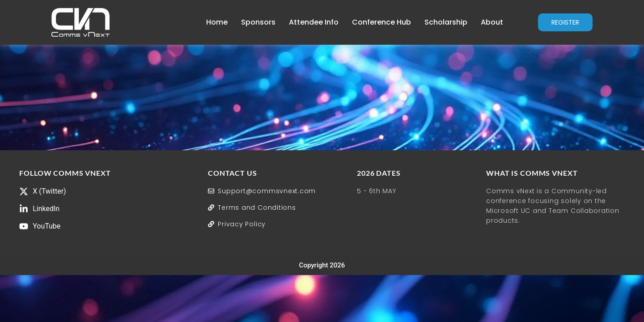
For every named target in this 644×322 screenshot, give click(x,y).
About (483, 22)
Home (208, 22)
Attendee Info (305, 22)
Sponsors (249, 22)
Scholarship (437, 22)
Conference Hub (373, 22)
